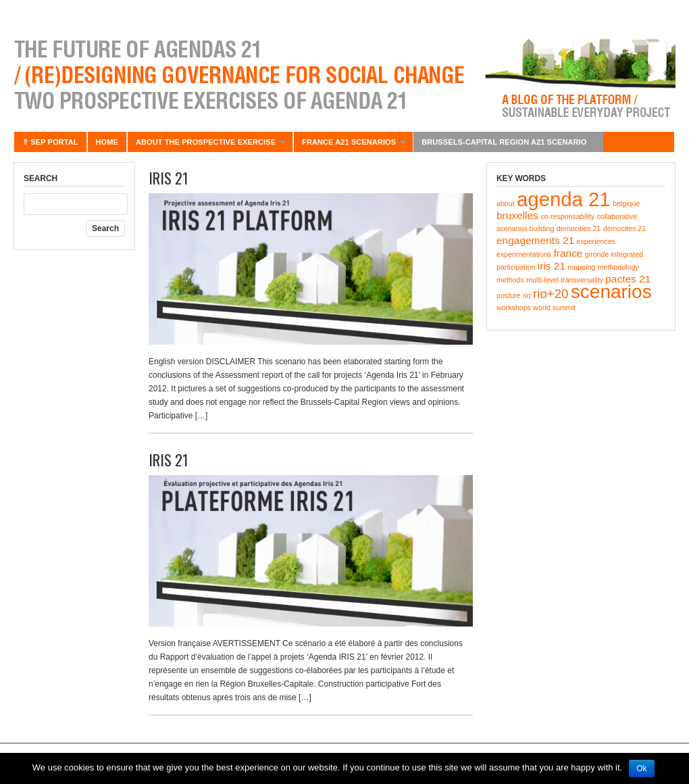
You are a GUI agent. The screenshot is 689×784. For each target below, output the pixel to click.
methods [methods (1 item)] (510, 280)
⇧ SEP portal (50, 142)
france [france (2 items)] (568, 253)
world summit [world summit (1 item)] (554, 308)
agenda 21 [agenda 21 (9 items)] (564, 199)
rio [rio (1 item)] (527, 295)
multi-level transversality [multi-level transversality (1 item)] (565, 280)
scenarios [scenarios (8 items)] (611, 292)
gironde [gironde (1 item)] (597, 254)
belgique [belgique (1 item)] (626, 203)
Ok (641, 768)
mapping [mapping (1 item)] (581, 267)
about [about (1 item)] (506, 203)
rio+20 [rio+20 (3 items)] (551, 294)
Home (107, 142)
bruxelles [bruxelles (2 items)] (517, 215)
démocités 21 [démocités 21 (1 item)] (624, 228)
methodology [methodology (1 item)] (618, 267)
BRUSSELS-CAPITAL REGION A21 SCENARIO (505, 145)
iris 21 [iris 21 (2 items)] (552, 266)
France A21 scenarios (350, 145)
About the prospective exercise (206, 145)
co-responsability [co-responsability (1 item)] (567, 216)
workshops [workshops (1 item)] (514, 308)
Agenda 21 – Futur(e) (344, 74)
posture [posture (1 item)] (509, 295)
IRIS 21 (169, 178)
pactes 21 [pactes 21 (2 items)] (628, 279)
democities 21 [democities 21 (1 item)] (579, 228)
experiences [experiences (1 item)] (595, 241)
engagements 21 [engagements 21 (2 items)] (535, 240)
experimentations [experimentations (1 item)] (524, 254)
